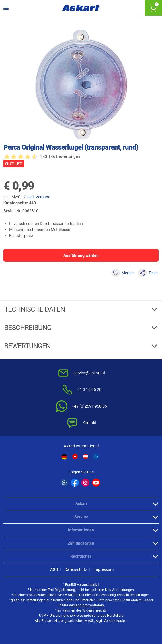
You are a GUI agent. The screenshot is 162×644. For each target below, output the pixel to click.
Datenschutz (76, 569)
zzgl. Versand (38, 197)
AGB (54, 569)
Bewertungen (28, 346)
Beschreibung (29, 328)
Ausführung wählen (81, 255)
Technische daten (35, 309)
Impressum (104, 569)
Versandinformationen (86, 605)
